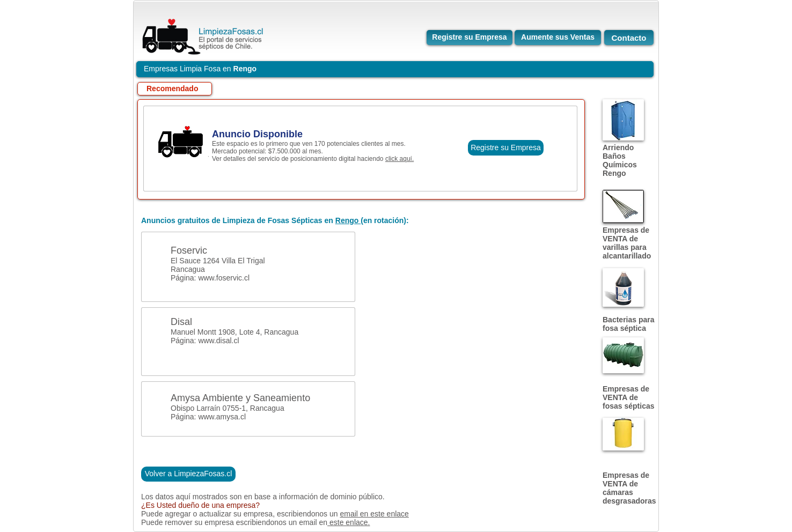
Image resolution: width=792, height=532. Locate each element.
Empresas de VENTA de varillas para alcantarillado (627, 243)
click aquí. (399, 159)
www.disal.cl (218, 341)
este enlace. (349, 522)
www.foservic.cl (224, 278)
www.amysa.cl (222, 417)
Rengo (614, 173)
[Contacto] (629, 38)
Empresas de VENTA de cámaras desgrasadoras (629, 488)
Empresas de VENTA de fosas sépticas (629, 397)
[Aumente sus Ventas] (558, 38)
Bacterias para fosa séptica (629, 324)
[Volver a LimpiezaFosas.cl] (188, 474)
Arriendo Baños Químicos (620, 156)
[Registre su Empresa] (470, 38)
